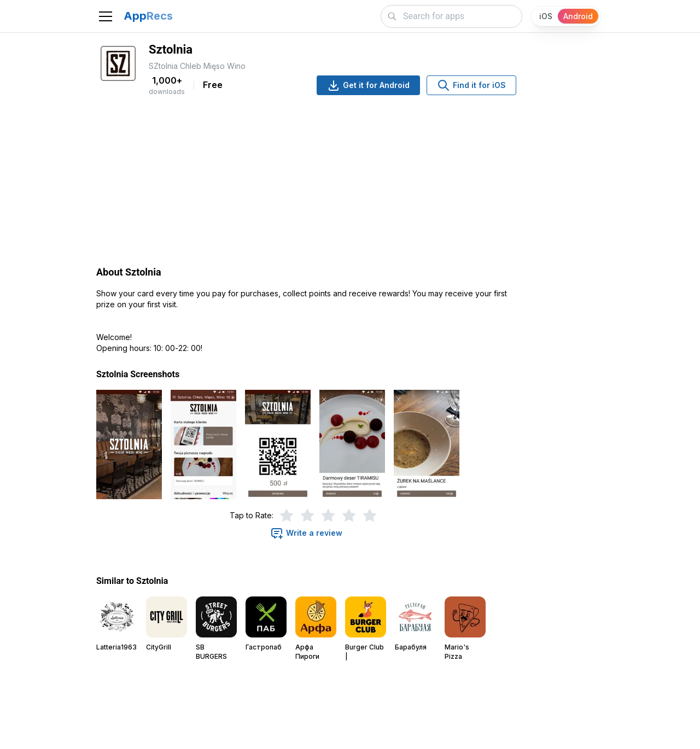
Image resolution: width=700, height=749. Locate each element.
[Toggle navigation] (106, 16)
